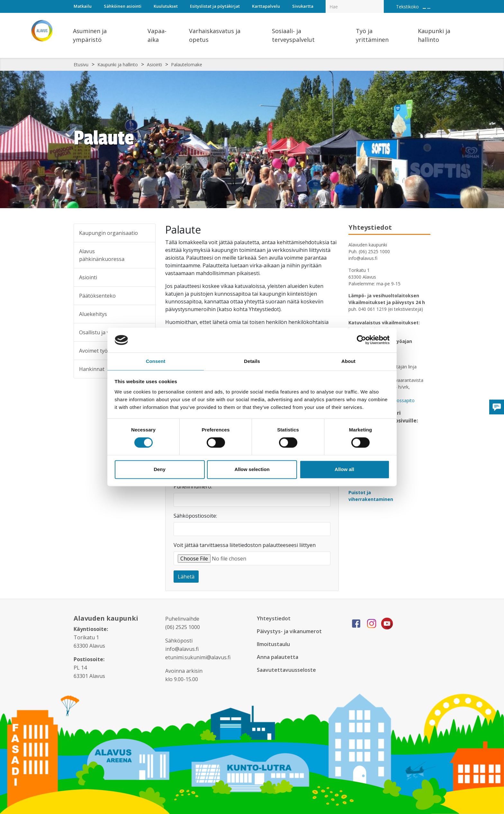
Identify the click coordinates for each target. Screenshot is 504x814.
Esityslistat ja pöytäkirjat (215, 6)
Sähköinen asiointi (123, 6)
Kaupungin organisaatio (108, 233)
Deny (160, 470)
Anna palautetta (278, 657)
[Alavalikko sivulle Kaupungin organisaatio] (146, 233)
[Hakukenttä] (355, 6)
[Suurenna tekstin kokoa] (424, 8)
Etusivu (81, 65)
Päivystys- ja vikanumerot (291, 631)
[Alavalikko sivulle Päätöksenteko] (146, 296)
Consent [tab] (156, 361)
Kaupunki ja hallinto (118, 65)
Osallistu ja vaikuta (102, 332)
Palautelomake (187, 65)
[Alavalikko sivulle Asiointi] (146, 277)
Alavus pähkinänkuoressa (102, 255)
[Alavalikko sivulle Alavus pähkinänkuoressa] (146, 255)
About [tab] (348, 361)
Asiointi (154, 65)
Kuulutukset (166, 6)
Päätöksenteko (97, 296)
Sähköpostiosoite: (195, 516)
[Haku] (380, 2)
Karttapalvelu (266, 6)
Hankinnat (92, 369)
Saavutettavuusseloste (287, 670)
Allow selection (252, 470)
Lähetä (186, 577)
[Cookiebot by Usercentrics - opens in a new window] (361, 340)
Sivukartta (303, 6)
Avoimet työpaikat (101, 351)
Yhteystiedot (274, 618)
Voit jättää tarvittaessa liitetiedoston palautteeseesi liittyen (245, 545)
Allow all (344, 470)
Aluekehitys (93, 314)
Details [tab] (252, 361)
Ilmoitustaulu (274, 644)
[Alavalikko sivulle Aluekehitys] (146, 314)
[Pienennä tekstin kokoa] (429, 8)
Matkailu (83, 6)
